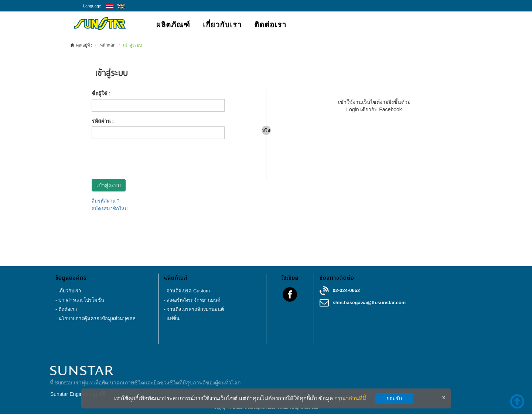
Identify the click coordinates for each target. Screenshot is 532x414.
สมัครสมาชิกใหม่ (110, 209)
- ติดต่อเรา (66, 309)
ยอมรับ (394, 398)
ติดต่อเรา (270, 25)
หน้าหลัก (108, 45)
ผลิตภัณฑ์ (173, 25)
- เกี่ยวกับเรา (68, 291)
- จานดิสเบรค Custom (187, 291)
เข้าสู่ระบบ (109, 185)
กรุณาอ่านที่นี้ (350, 398)
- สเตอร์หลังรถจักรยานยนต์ (192, 300)
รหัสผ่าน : (103, 121)
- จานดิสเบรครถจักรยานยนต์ (194, 309)
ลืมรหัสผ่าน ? (106, 201)
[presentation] (148, 159)
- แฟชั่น (172, 318)
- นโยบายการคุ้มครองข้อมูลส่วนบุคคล (96, 318)
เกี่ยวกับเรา (222, 25)
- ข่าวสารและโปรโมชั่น (80, 300)
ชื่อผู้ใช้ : (101, 94)
